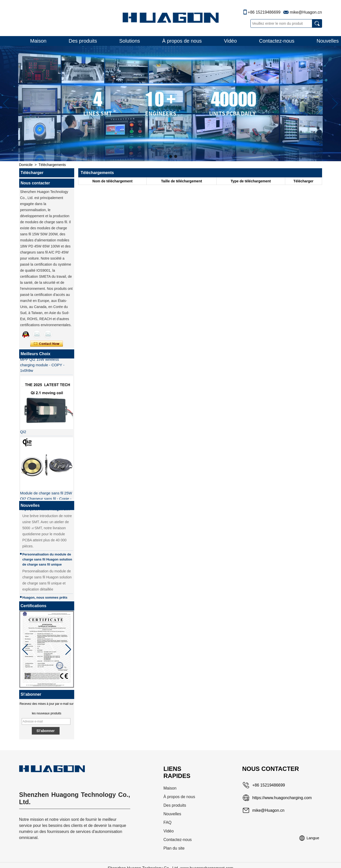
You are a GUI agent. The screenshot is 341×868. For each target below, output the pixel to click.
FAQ (168, 822)
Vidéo (230, 41)
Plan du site (174, 848)
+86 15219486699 (264, 12)
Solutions (129, 41)
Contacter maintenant (47, 344)
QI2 (23, 433)
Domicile (26, 165)
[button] (166, 156)
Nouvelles (172, 814)
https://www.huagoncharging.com (282, 798)
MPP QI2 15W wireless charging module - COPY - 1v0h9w (42, 366)
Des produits (83, 41)
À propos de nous (182, 41)
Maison (38, 41)
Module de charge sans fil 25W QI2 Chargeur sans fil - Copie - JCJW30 (46, 500)
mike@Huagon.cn (306, 12)
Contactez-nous (277, 41)
